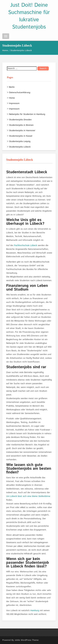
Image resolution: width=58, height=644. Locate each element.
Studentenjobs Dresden (20, 120)
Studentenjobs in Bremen (21, 125)
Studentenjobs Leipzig (20, 141)
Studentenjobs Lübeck (20, 147)
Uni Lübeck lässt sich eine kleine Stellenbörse (28, 496)
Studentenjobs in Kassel (21, 136)
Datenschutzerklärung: (20, 93)
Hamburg (35, 610)
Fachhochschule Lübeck (26, 245)
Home (5, 50)
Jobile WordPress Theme (27, 640)
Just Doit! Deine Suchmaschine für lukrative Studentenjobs (29, 16)
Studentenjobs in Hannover (22, 131)
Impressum (14, 103)
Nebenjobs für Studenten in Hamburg (27, 114)
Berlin (12, 87)
